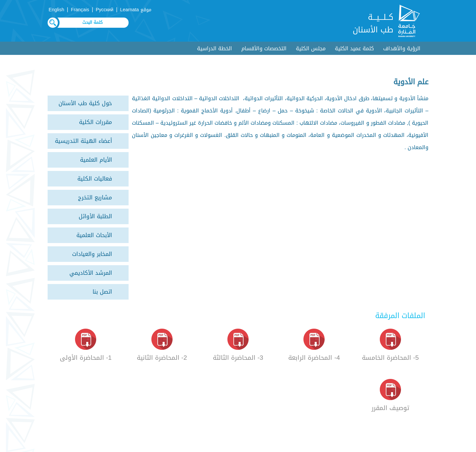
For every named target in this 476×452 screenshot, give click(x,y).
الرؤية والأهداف (402, 48)
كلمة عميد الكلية (354, 48)
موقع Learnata (136, 10)
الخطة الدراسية (215, 48)
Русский (105, 10)
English (56, 10)
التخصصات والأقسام (264, 48)
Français (80, 10)
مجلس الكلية (311, 48)
